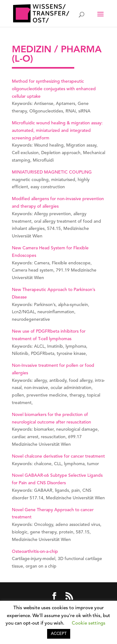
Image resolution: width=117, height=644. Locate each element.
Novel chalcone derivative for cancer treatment (58, 456)
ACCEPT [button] (59, 634)
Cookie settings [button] (89, 623)
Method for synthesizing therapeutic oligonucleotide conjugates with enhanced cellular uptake (54, 89)
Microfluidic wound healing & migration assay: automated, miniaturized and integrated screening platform (57, 131)
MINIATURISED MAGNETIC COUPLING (52, 172)
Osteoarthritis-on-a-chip (35, 552)
